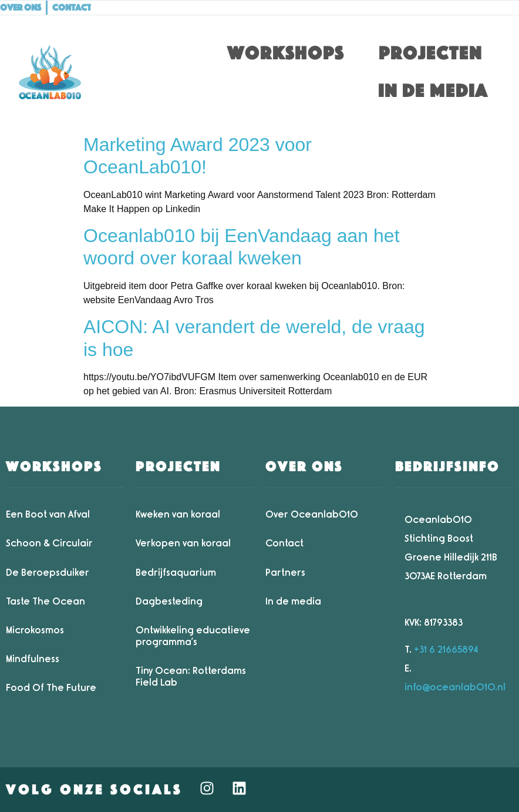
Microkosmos (35, 630)
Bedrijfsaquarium (176, 573)
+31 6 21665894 (446, 650)
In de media (433, 90)
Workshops (286, 53)
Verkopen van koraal (183, 543)
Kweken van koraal (178, 514)
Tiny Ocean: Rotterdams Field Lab (191, 677)
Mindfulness (33, 659)
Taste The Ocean (46, 601)
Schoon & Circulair (49, 543)
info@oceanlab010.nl (455, 687)
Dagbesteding (169, 601)
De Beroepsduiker (48, 573)
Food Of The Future (51, 688)
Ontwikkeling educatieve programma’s (193, 636)
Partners (285, 573)
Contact (284, 543)
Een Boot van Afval (48, 514)
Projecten (430, 53)
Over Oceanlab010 (312, 514)
